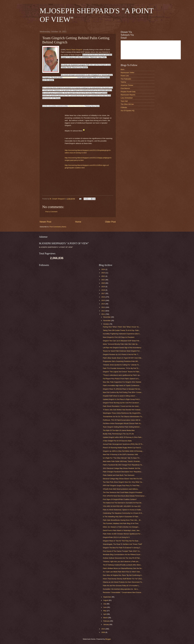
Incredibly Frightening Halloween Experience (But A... (122, 334)
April (105, 614)
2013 (103, 307)
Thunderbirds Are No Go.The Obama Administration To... (123, 417)
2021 (103, 280)
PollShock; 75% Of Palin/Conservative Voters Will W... (122, 420)
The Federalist (126, 79)
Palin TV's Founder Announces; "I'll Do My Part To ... (121, 368)
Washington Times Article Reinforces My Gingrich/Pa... (122, 413)
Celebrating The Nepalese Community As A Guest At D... (123, 513)
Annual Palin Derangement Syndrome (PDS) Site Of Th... (123, 444)
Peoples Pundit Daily (128, 92)
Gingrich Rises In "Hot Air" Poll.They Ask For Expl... (121, 541)
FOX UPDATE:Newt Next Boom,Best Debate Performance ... (125, 496)
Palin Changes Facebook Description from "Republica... (123, 472)
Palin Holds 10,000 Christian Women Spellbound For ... (122, 534)
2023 (103, 273)
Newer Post (45, 222)
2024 (103, 269)
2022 (103, 276)
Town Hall (124, 101)
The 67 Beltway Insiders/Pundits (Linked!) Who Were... (122, 565)
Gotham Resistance (70, 77)
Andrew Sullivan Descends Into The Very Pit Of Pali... (122, 558)
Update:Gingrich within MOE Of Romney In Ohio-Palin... (123, 437)
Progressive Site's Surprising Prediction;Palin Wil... (121, 361)
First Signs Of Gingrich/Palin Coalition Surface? (120, 499)
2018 (103, 290)
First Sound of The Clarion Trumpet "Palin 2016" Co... (122, 551)
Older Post (110, 222)
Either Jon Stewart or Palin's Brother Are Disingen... (121, 527)
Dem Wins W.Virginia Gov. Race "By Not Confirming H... (123, 575)
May (105, 611)
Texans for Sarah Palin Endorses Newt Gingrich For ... (122, 351)
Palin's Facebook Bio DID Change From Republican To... (123, 465)
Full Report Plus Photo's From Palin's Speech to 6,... (121, 379)
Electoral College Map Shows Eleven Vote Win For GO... (123, 479)
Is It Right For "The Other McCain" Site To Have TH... (122, 458)
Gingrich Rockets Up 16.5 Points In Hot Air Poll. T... (121, 354)
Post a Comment (51, 212)
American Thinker (127, 85)
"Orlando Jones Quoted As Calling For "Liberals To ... (122, 365)
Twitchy (123, 82)
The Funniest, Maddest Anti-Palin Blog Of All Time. (121, 523)
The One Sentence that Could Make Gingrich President (122, 492)
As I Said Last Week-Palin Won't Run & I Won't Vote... (122, 572)
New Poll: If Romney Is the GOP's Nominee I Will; (121, 454)
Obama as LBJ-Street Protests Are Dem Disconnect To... (123, 582)
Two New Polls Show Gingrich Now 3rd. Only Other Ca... (123, 482)
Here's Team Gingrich (74, 50)
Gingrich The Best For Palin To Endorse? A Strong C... (122, 548)
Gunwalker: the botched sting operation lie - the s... (121, 589)
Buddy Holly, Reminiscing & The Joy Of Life (118, 434)
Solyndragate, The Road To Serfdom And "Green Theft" (122, 544)
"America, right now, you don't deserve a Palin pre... (121, 561)
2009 (103, 632)
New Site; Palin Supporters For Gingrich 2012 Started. (122, 382)
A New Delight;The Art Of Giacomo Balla (117, 441)
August (106, 600)
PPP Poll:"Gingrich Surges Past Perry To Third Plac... (122, 486)
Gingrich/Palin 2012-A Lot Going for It (116, 537)
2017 (103, 293)
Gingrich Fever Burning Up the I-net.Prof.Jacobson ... (122, 403)
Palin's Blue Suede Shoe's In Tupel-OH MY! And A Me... (123, 358)
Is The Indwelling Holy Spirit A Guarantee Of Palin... (121, 517)
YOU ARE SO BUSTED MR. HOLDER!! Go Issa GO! (122, 506)
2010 (103, 629)
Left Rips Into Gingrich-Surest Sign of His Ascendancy (122, 348)
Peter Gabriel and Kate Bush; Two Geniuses (119, 475)
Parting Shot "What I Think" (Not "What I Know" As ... (122, 327)
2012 (103, 311)
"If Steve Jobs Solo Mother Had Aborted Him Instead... (122, 410)
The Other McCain (127, 104)
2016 (103, 297)
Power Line (125, 76)
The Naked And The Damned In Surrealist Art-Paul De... (123, 503)
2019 (103, 287)
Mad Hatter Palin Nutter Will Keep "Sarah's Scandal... (122, 461)
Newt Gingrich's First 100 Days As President (119, 337)
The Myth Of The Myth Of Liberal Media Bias (119, 430)
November (107, 321)
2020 (103, 283)
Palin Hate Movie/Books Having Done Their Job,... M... (122, 520)
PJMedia (124, 107)
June (105, 607)
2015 (103, 300)
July (105, 604)
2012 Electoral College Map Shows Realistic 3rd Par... (122, 468)
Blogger (108, 639)
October (106, 324)
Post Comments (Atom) (58, 227)
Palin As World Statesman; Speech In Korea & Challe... (122, 510)
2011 (103, 314)
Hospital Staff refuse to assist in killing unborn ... (120, 396)
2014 (103, 304)
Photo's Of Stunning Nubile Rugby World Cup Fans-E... (122, 448)
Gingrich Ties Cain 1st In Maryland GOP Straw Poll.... (122, 341)
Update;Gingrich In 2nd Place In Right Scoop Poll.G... (122, 399)
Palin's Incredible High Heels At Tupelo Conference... (122, 385)
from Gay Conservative (76, 106)
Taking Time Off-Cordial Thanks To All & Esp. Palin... (121, 330)
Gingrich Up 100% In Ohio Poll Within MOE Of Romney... (123, 451)
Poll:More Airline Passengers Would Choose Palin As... (122, 423)
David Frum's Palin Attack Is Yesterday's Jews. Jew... (122, 530)
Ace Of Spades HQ (128, 111)
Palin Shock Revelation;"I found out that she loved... (121, 406)
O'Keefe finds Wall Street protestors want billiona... (121, 489)
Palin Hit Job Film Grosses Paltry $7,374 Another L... (122, 586)
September (107, 597)
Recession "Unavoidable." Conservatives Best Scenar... (123, 592)
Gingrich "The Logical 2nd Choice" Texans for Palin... (122, 372)
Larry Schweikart (127, 98)
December (107, 317)
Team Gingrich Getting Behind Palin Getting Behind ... (122, 427)
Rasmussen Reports (128, 95)
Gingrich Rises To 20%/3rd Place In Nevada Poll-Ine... (122, 389)
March (106, 618)
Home (78, 222)
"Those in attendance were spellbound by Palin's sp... (122, 375)
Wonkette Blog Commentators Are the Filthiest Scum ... (122, 555)
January (106, 624)
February (107, 621)
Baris (122, 69)
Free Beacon (125, 88)
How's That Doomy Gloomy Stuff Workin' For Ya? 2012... (123, 579)
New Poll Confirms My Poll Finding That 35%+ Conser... (123, 392)
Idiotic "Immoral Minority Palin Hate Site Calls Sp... (121, 344)
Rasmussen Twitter (127, 73)
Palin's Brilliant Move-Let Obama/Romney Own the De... (123, 568)
